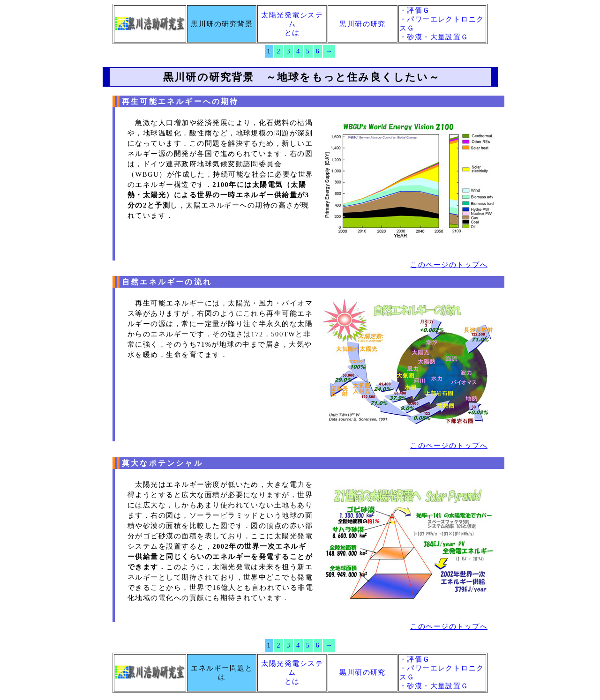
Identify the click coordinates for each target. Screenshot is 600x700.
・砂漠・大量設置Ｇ (434, 37)
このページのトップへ (449, 265)
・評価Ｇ (415, 10)
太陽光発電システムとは (292, 24)
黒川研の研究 (363, 24)
